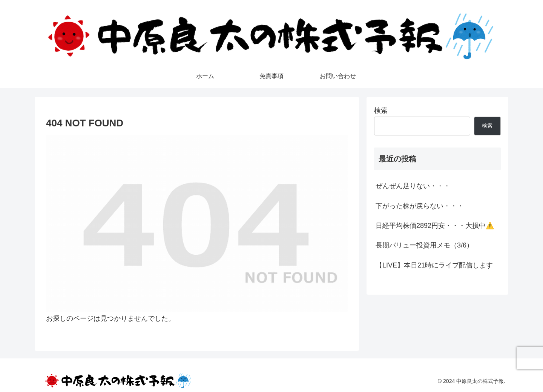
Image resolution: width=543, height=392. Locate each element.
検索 (381, 111)
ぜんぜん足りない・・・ (413, 186)
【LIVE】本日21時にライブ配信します (434, 265)
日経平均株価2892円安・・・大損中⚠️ (435, 226)
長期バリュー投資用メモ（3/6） (424, 245)
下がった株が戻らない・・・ (420, 206)
